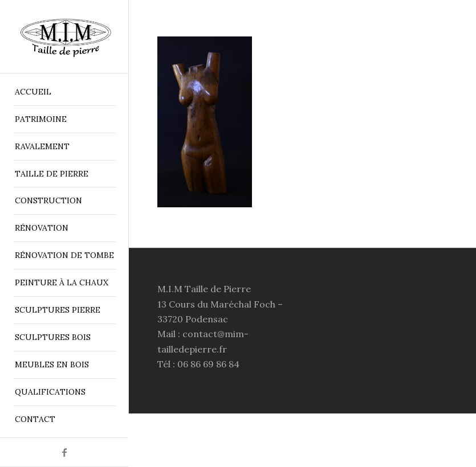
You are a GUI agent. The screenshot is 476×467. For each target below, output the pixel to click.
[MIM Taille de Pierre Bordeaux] (64, 37)
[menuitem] (64, 92)
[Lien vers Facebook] (64, 452)
